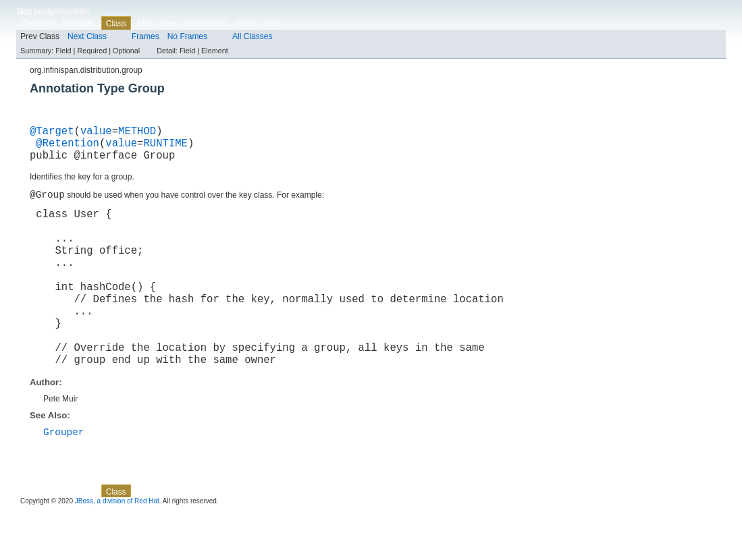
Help (272, 23)
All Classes (252, 36)
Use (145, 23)
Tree (169, 23)
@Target (52, 133)
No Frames (187, 36)
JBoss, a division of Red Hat (117, 548)
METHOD (137, 133)
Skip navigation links (53, 11)
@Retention (68, 148)
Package (78, 23)
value (96, 133)
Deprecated (206, 23)
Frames (145, 36)
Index (245, 23)
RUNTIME (165, 148)
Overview (37, 23)
